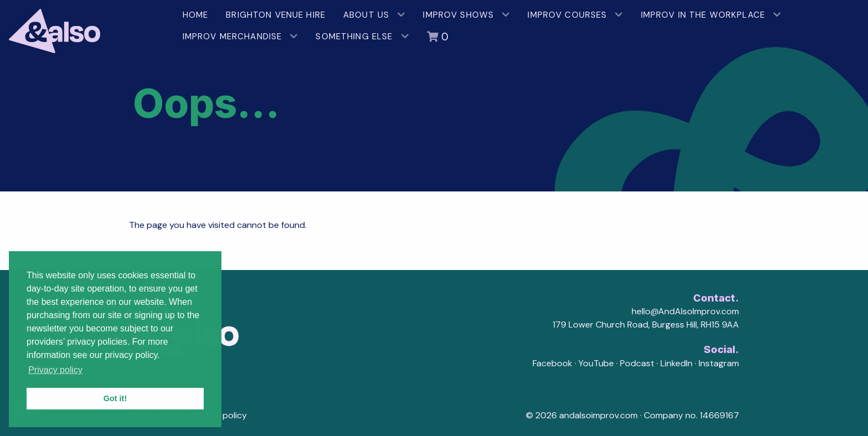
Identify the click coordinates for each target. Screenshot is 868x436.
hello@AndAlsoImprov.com (685, 311)
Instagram (719, 363)
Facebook (552, 363)
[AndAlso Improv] (87, 27)
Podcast (637, 363)
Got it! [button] (115, 398)
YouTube (596, 363)
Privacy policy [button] (55, 370)
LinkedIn (676, 363)
